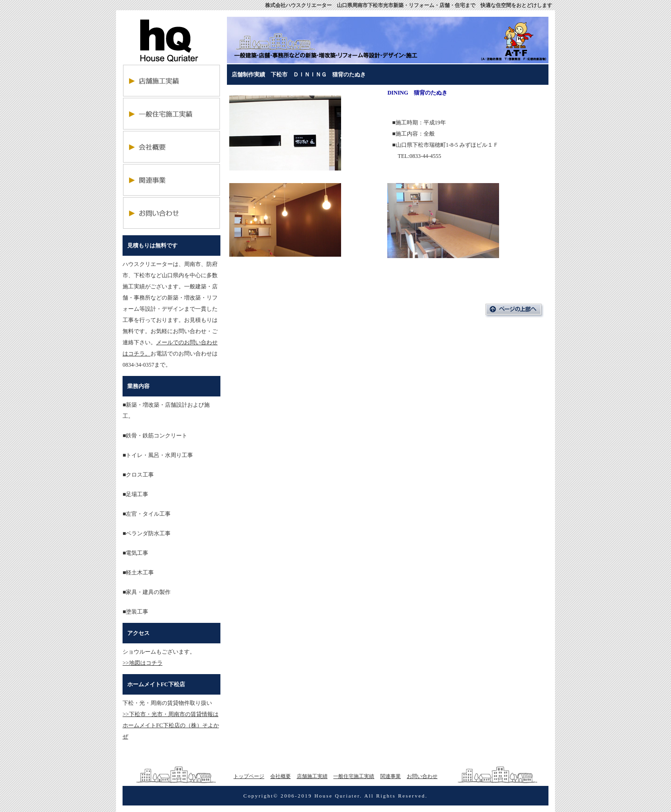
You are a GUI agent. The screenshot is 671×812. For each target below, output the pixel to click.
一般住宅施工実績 (354, 776)
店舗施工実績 (312, 776)
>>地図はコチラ (143, 663)
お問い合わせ (422, 776)
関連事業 (390, 776)
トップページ (249, 776)
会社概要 (281, 776)
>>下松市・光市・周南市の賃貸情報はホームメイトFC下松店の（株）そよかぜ (171, 725)
